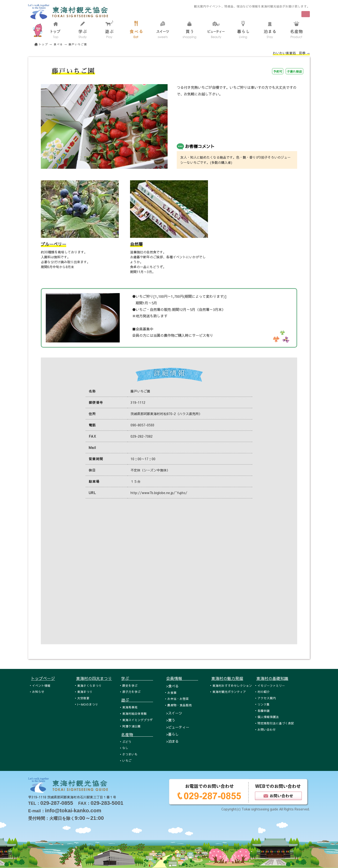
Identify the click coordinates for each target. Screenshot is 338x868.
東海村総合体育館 (134, 713)
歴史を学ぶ (130, 685)
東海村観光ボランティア (229, 692)
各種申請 (264, 711)
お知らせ (38, 692)
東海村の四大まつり (94, 678)
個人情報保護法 (268, 717)
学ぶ (137, 678)
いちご (127, 760)
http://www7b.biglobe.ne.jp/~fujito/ (159, 493)
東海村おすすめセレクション (232, 685)
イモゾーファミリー (271, 685)
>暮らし (172, 734)
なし (125, 748)
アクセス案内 (267, 698)
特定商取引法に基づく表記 (276, 723)
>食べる (172, 686)
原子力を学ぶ (131, 692)
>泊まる (172, 741)
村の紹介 (264, 692)
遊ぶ (137, 700)
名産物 (137, 734)
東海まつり (85, 692)
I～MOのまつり (88, 704)
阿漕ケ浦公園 (131, 726)
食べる (58, 44)
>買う (171, 720)
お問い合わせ (267, 729)
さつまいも (130, 754)
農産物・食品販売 (180, 705)
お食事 (172, 693)
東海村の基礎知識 (272, 678)
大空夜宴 (83, 698)
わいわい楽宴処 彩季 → (291, 53)
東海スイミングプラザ (138, 720)
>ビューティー (178, 727)
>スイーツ (174, 713)
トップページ (43, 678)
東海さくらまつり (89, 685)
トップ (43, 44)
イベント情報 (41, 685)
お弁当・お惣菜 (178, 699)
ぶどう (127, 742)
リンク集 (264, 704)
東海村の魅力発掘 (227, 678)
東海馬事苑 (130, 707)
